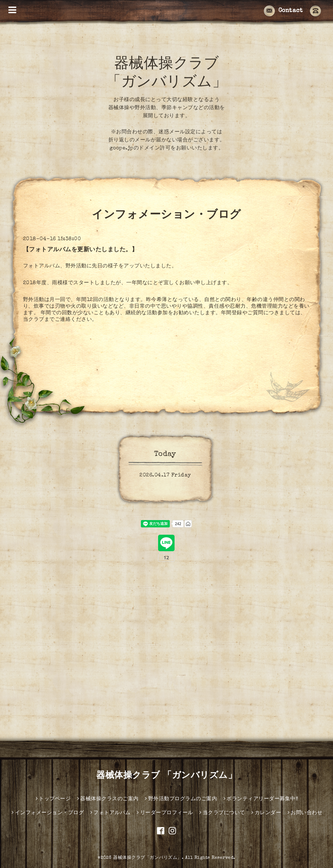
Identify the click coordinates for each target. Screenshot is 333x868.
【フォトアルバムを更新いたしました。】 (81, 250)
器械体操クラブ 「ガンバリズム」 (166, 776)
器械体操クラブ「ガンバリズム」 (147, 858)
